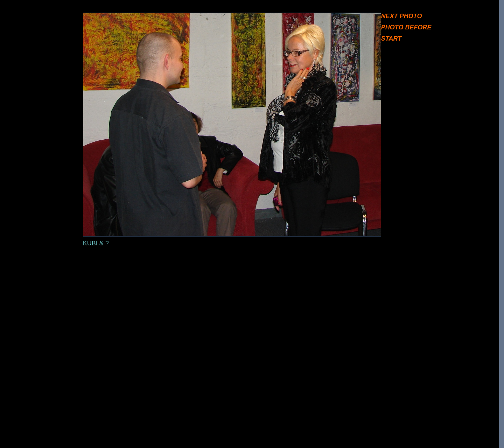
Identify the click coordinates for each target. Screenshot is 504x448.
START (391, 38)
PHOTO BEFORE (406, 27)
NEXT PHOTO (402, 16)
